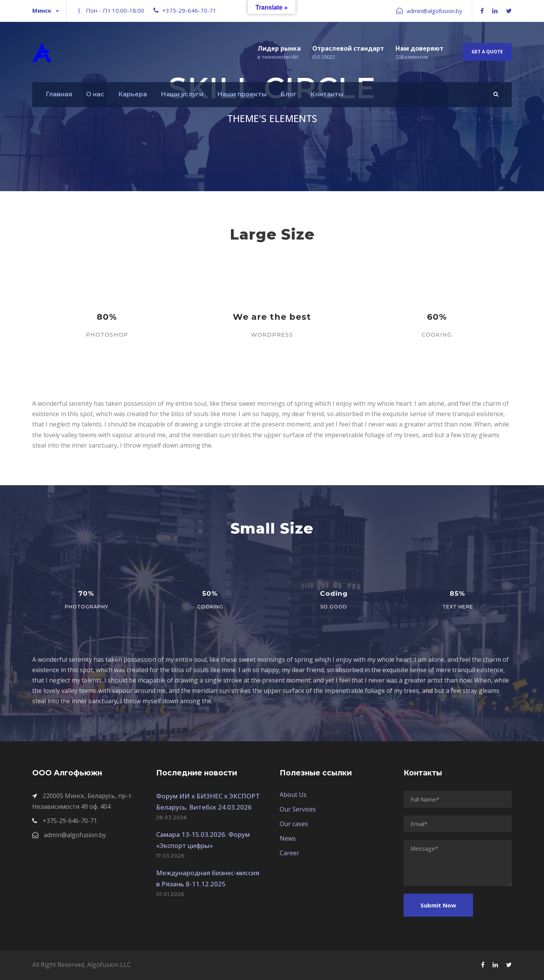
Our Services (298, 809)
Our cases (294, 824)
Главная (59, 94)
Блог (288, 94)
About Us (293, 795)
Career (289, 853)
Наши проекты (242, 94)
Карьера (133, 94)
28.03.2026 (171, 817)
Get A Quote (487, 52)
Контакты (327, 94)
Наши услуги (182, 94)
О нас (95, 94)
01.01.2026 (170, 894)
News (288, 838)
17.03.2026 (170, 856)
